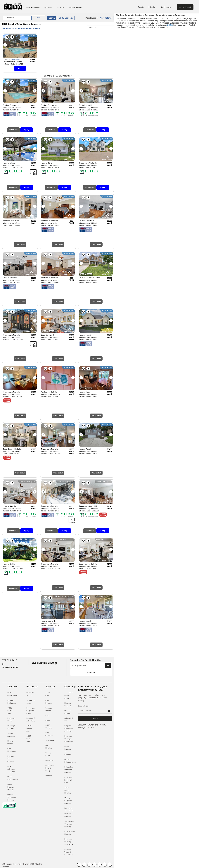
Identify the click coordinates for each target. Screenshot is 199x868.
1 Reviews (7, 400)
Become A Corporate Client (30, 711)
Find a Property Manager (11, 787)
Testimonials (50, 740)
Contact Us (60, 8)
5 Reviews (7, 457)
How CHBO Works (33, 8)
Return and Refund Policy (50, 768)
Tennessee (36, 24)
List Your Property (185, 7)
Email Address (83, 706)
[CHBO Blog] (89, 865)
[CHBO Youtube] (84, 865)
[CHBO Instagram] (94, 865)
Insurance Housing (75, 8)
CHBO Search (8, 24)
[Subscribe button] (108, 665)
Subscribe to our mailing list (85, 660)
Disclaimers (50, 761)
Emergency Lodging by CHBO (69, 780)
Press (48, 720)
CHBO (170, 25)
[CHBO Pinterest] (105, 865)
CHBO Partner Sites (10, 711)
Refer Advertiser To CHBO (12, 769)
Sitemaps (49, 776)
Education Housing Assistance (69, 842)
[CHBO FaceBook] (79, 865)
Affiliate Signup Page (29, 728)
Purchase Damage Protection (69, 739)
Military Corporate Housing (68, 801)
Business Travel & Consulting (69, 852)
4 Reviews (83, 571)
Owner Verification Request (12, 797)
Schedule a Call (10, 667)
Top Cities (48, 8)
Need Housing (167, 7)
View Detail (13, 130)
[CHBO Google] (110, 865)
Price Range (92, 18)
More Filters (106, 18)
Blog (47, 716)
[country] (17, 18)
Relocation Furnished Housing (69, 770)
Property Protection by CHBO (69, 728)
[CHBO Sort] (101, 27)
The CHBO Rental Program (68, 695)
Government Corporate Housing (69, 824)
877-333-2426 (10, 660)
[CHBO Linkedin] (100, 865)
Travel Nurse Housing (68, 790)
